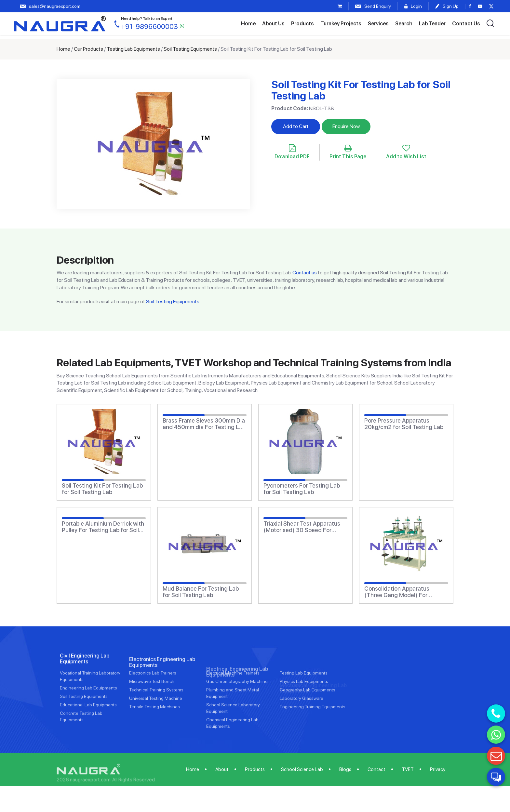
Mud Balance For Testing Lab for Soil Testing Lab (201, 592)
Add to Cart (296, 126)
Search (404, 24)
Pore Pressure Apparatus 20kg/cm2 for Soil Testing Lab (404, 424)
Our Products (88, 49)
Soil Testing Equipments (190, 49)
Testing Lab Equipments (133, 49)
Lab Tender (432, 24)
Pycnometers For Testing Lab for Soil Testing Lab (302, 489)
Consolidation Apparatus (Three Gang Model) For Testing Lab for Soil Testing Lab (406, 592)
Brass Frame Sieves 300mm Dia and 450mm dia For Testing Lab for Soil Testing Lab (204, 424)
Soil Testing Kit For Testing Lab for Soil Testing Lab (102, 489)
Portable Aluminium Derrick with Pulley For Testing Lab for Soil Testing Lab (103, 527)
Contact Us (466, 24)
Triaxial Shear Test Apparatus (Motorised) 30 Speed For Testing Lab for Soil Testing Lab (305, 527)
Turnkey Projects (341, 24)
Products (302, 24)
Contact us (305, 273)
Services (378, 24)
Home (248, 24)
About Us (273, 24)
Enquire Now (346, 126)
